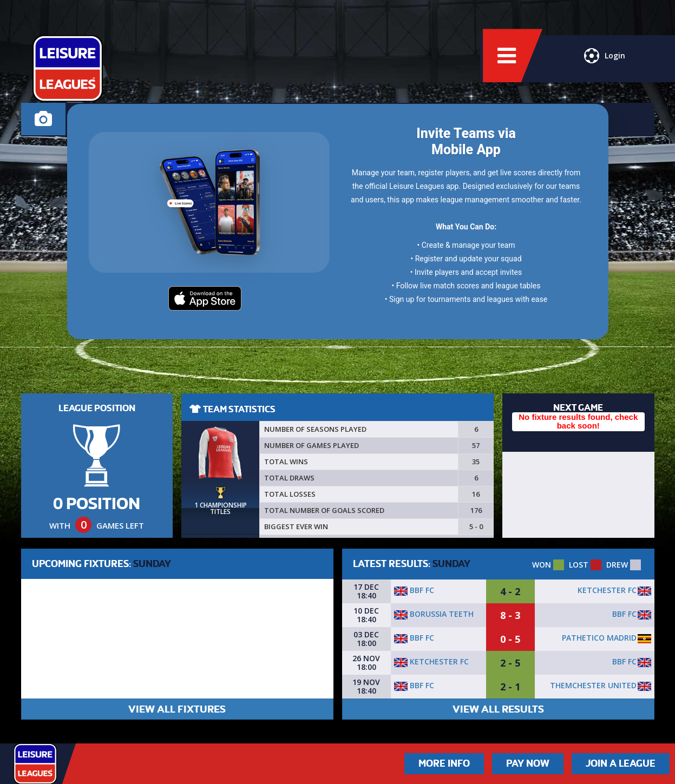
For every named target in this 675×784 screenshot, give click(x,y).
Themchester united (593, 685)
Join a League (621, 763)
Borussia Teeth (434, 614)
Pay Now (528, 763)
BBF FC (414, 590)
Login (604, 62)
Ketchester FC (607, 590)
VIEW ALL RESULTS (498, 709)
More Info (444, 763)
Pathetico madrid (599, 638)
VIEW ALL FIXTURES (177, 709)
